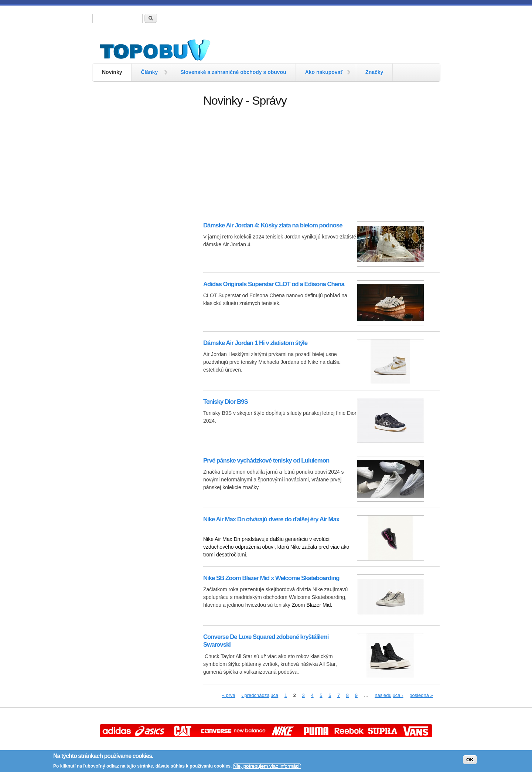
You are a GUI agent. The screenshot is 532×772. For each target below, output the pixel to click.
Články (149, 72)
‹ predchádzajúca (260, 695)
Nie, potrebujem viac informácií (267, 766)
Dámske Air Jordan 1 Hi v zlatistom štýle (255, 343)
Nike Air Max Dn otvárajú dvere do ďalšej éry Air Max (271, 519)
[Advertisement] (144, 205)
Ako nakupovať (324, 72)
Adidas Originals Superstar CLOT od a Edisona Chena (274, 284)
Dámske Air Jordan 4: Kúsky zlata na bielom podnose (273, 225)
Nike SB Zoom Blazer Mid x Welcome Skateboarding (271, 578)
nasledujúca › (389, 695)
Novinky (112, 72)
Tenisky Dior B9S (226, 402)
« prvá (229, 695)
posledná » (421, 695)
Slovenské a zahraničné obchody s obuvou (233, 72)
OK (470, 760)
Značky (374, 72)
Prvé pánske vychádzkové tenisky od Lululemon (266, 461)
